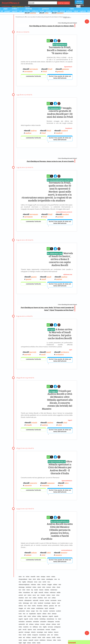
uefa (49, 635)
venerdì (41, 592)
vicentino (40, 606)
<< (87, 21)
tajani (76, 11)
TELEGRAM (79, 3)
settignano (57, 627)
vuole (29, 616)
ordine (15, 9)
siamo (43, 579)
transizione (26, 592)
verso (36, 582)
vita (20, 582)
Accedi (78, 6)
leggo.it (70, 420)
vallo (44, 637)
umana (25, 640)
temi (58, 603)
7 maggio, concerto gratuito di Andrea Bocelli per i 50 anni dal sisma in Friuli (60, 112)
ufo (32, 592)
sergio (33, 611)
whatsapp (22, 587)
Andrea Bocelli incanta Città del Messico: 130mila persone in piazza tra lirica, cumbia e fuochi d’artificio (57, 530)
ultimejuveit (28, 600)
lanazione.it (69, 128)
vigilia (24, 582)
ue (27, 614)
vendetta (26, 627)
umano (48, 637)
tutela (59, 640)
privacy (81, 5)
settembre (22, 622)
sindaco (50, 632)
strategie (27, 632)
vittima (28, 637)
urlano (34, 616)
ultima (44, 614)
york (20, 629)
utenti (39, 587)
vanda (36, 590)
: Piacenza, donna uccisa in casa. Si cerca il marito (50, 161)
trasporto (35, 635)
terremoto (53, 600)
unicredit (36, 600)
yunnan (51, 606)
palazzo (69, 11)
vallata (55, 584)
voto (56, 579)
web (31, 603)
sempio (48, 11)
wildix (59, 592)
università (22, 611)
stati (26, 598)
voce (49, 582)
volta (20, 603)
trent (20, 614)
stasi (35, 629)
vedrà (34, 643)
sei (25, 608)
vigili (36, 592)
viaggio (50, 584)
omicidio (27, 11)
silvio (39, 579)
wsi (24, 637)
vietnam (49, 640)
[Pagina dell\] (59, 41)
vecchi (24, 629)
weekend (41, 603)
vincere (56, 632)
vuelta (34, 606)
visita (20, 627)
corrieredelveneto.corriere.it (64, 212)
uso (59, 606)
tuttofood (28, 587)
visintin (47, 590)
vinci (29, 606)
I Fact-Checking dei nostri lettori (67, 23)
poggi (42, 11)
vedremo (33, 584)
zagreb (51, 616)
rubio (72, 9)
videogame (51, 622)
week (20, 637)
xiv (2, 11)
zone (40, 582)
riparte (54, 603)
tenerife (33, 577)
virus (58, 595)
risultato (21, 598)
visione (46, 592)
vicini (28, 590)
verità (44, 582)
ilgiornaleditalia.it (67, 481)
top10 (46, 608)
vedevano (53, 592)
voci (20, 590)
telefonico (43, 640)
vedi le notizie (64, 3)
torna (59, 600)
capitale (83, 11)
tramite (43, 595)
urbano (31, 624)
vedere (48, 595)
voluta (34, 587)
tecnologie (47, 603)
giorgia (56, 11)
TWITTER (79, 1)
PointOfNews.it (11, 3)
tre (24, 577)
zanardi (31, 640)
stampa (43, 577)
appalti (15, 11)
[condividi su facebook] (55, 41)
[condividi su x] (52, 41)
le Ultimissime (6, 7)
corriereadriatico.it (67, 550)
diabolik (29, 9)
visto (20, 635)
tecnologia (40, 632)
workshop (42, 619)
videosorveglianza (24, 584)
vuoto (53, 595)
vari (30, 598)
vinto (30, 579)
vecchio (57, 622)
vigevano (45, 616)
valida (29, 635)
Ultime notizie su (18, 7)
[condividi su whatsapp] (48, 41)
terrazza (50, 627)
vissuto (41, 590)
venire (21, 616)
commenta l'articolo (33, 76)
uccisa (31, 619)
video (39, 584)
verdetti (58, 611)
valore (29, 595)
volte (24, 590)
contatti (77, 5)
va (56, 619)
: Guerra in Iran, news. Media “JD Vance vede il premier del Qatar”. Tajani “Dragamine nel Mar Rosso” (47, 309)
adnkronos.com (68, 274)
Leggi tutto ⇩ (67, 18)
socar (34, 595)
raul (21, 11)
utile (25, 616)
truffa (54, 637)
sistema (54, 614)
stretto (47, 600)
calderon (35, 11)
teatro (48, 577)
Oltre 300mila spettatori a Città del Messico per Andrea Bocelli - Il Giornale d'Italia (60, 467)
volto (44, 587)
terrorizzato (41, 629)
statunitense (50, 619)
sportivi (21, 632)
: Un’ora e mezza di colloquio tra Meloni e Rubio (51, 26)
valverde (52, 608)
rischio (36, 619)
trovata (44, 584)
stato (20, 577)
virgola (53, 629)
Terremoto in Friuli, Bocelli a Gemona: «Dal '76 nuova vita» (60, 49)
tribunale (30, 582)
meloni (62, 11)
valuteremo (54, 590)
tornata (42, 600)
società (21, 595)
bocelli (31, 13)
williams (35, 627)
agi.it (71, 350)
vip (32, 590)
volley (39, 616)
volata (53, 577)
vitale (58, 587)
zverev (36, 640)
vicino (28, 577)
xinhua (21, 606)
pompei (7, 11)
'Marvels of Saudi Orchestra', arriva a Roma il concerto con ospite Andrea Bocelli (60, 259)
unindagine (50, 579)
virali (24, 635)
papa (5, 9)
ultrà (34, 579)
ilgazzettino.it (68, 67)
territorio (52, 611)
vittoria (21, 600)
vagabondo (32, 614)
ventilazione (40, 608)
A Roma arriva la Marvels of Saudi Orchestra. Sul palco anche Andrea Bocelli (60, 334)
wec (38, 595)
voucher (46, 611)
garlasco (46, 9)
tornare (49, 587)
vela (60, 584)
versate (48, 629)
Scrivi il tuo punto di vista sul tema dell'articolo (60, 77)
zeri (25, 595)
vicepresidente (23, 579)
